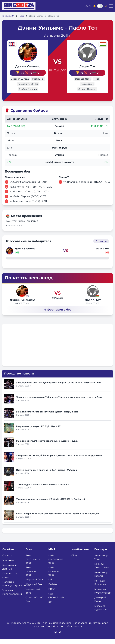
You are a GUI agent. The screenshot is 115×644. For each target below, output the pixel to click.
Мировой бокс (35, 584)
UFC (51, 584)
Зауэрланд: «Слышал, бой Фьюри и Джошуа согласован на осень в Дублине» (59, 460)
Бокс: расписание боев (33, 564)
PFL (51, 607)
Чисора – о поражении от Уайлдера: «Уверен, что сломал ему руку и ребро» (59, 402)
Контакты (8, 565)
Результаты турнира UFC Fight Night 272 (39, 431)
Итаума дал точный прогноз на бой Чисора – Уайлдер (47, 475)
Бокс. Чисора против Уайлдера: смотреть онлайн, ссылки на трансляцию (57, 518)
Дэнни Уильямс (24, 66)
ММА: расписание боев (56, 564)
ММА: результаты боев (55, 576)
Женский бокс (34, 589)
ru (86, 6)
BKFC (52, 594)
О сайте (7, 560)
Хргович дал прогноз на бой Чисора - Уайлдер (43, 489)
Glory (74, 560)
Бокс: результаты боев (33, 576)
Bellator (53, 589)
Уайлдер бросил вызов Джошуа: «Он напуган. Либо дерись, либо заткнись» (59, 387)
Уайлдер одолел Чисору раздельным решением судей (47, 446)
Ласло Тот (91, 69)
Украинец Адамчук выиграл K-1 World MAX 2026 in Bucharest (51, 504)
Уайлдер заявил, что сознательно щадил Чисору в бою (47, 417)
